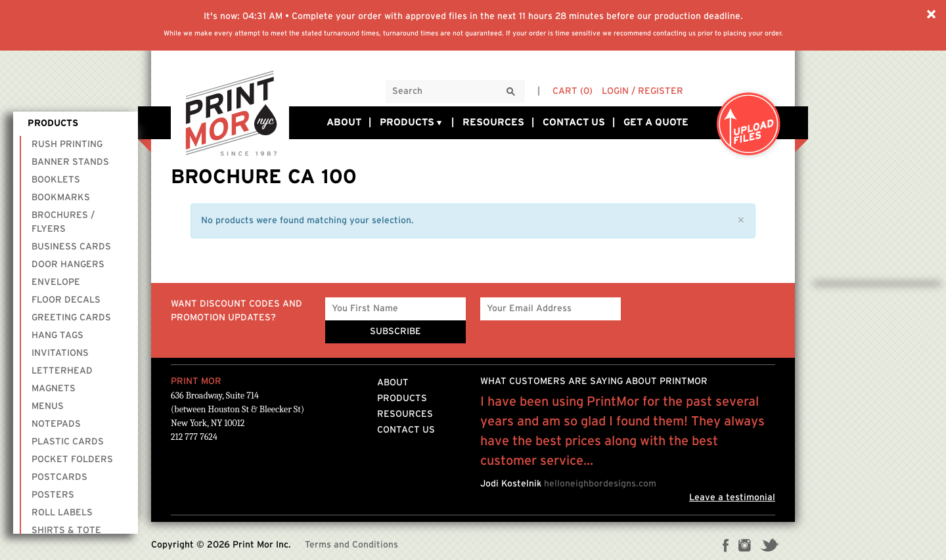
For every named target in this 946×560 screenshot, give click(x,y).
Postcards (59, 477)
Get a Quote (656, 122)
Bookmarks (61, 198)
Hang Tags (57, 335)
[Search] (511, 92)
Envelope (56, 282)
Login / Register (642, 91)
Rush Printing (67, 144)
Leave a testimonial (732, 498)
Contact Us (574, 122)
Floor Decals (66, 300)
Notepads (56, 424)
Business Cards (71, 247)
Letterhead (62, 371)
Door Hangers (68, 265)
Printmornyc (230, 112)
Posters (53, 495)
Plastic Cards (68, 442)
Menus (48, 406)
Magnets (54, 389)
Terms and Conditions (351, 545)
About (344, 122)
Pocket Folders (72, 460)
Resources (493, 122)
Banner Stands (70, 162)
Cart (573, 91)
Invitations (60, 353)
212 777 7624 (194, 437)
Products (412, 123)
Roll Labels (62, 513)
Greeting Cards (71, 318)
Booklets (56, 180)
